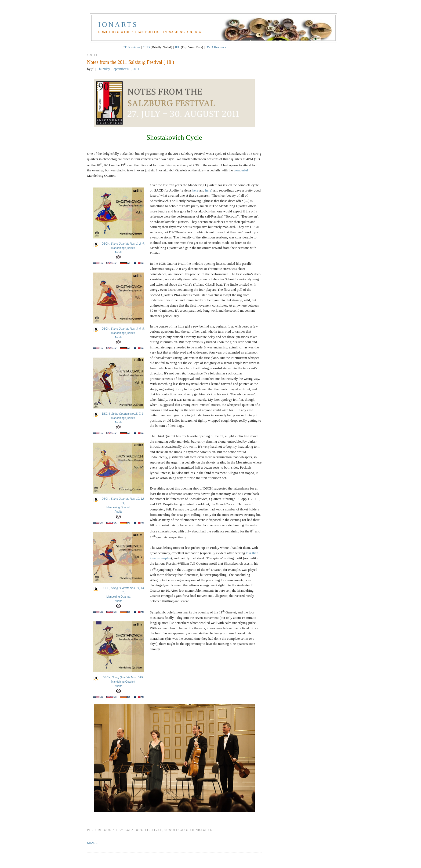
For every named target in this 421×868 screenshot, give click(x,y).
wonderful (241, 170)
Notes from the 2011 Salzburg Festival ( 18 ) (130, 62)
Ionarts (118, 25)
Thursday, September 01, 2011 (118, 69)
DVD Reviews (216, 47)
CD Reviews (131, 47)
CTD (146, 47)
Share (92, 843)
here (195, 190)
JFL (177, 47)
